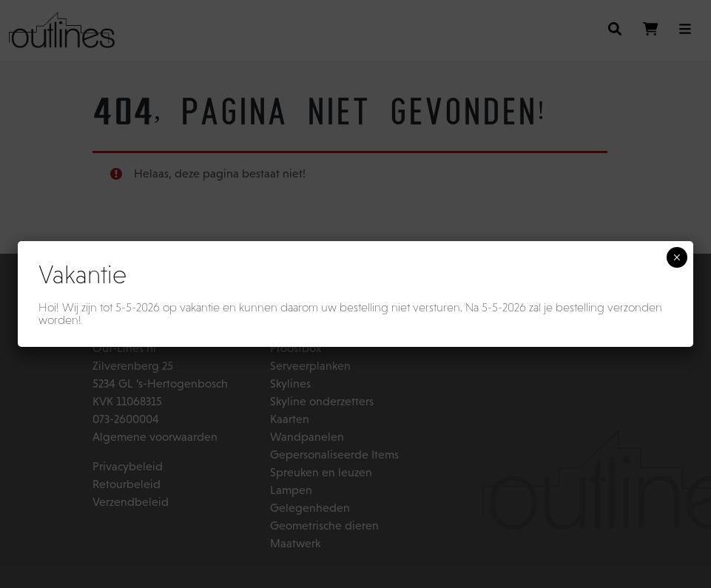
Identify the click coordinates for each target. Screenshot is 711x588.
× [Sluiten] (677, 257)
